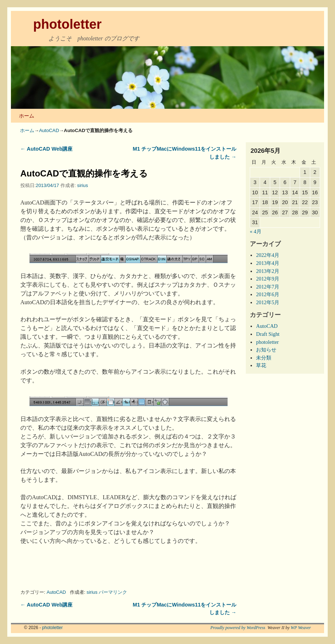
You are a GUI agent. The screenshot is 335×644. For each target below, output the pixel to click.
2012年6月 (268, 294)
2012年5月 (268, 302)
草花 (261, 365)
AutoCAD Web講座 (47, 149)
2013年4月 (268, 263)
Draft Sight (268, 334)
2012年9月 (268, 279)
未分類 (264, 358)
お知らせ (266, 350)
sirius (83, 185)
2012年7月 (268, 287)
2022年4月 (268, 255)
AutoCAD (49, 130)
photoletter (67, 24)
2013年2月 (268, 271)
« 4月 (256, 231)
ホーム (27, 116)
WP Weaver (301, 628)
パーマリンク (113, 592)
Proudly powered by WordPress (238, 628)
